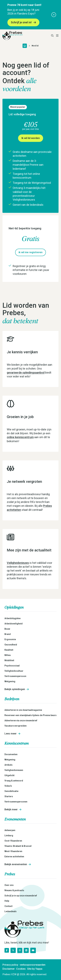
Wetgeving (10, 681)
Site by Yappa (35, 969)
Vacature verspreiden (16, 726)
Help (7, 901)
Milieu (8, 655)
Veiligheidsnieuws (18, 563)
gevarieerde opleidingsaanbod (26, 373)
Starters (9, 796)
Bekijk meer (13, 810)
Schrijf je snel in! (23, 22)
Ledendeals (11, 911)
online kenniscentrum (20, 437)
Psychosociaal (12, 666)
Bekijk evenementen (18, 864)
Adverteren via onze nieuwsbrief (21, 721)
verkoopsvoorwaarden (33, 965)
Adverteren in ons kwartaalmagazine (23, 710)
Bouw (7, 629)
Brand (8, 634)
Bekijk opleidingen (17, 689)
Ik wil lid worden (31, 138)
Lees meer (12, 734)
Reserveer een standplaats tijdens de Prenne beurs (30, 715)
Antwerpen (10, 830)
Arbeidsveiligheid (14, 624)
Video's (8, 786)
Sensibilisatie (11, 791)
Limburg (9, 835)
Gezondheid (11, 645)
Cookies (21, 969)
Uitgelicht (9, 775)
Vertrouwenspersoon (15, 676)
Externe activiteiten (14, 857)
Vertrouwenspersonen (16, 802)
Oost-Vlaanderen (13, 841)
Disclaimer (9, 969)
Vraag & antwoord (14, 781)
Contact (8, 906)
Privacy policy (10, 965)
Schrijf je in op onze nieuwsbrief (21, 896)
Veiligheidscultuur (14, 671)
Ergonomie (10, 639)
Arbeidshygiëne (13, 618)
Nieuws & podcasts (14, 890)
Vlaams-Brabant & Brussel (18, 846)
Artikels (8, 765)
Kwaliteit (9, 650)
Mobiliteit (9, 660)
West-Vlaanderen (13, 851)
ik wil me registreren (30, 252)
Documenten (11, 754)
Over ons (9, 885)
